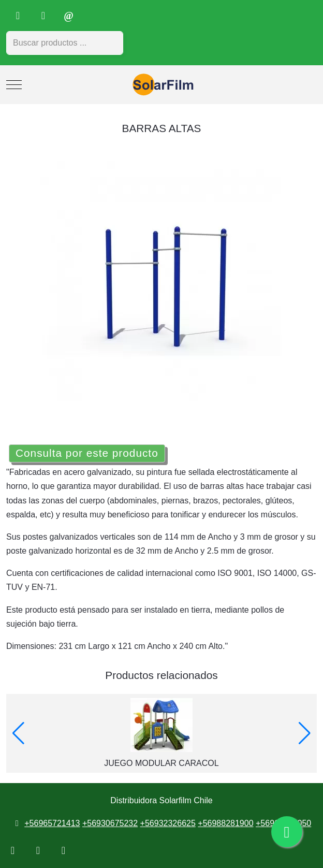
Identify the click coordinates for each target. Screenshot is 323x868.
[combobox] (65, 43)
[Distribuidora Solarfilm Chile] (162, 85)
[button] (18, 733)
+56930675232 (110, 823)
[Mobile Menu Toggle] (14, 85)
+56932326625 (168, 823)
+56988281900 (225, 823)
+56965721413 (52, 823)
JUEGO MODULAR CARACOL (161, 763)
